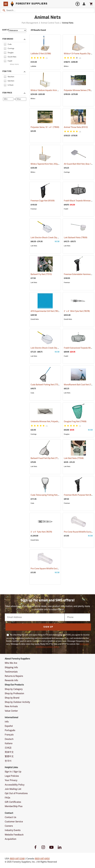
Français (9, 735)
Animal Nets (68, 23)
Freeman (34, 209)
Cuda (32, 393)
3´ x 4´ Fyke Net (41, 532)
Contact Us (10, 817)
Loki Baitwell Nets (76, 238)
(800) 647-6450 (42, 859)
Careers (9, 826)
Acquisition (10, 839)
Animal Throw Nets (76, 127)
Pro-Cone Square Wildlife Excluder (49, 569)
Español (9, 726)
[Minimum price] (8, 99)
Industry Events (13, 830)
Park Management (30, 23)
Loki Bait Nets (74, 458)
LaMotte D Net (41, 54)
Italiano (9, 743)
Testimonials (11, 672)
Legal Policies (12, 776)
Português (10, 730)
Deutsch (9, 739)
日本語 (8, 748)
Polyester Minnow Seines (79, 90)
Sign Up (48, 627)
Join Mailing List (13, 789)
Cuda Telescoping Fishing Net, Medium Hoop (54, 495)
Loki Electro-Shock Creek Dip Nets (50, 238)
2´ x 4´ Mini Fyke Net (77, 311)
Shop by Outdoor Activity (17, 702)
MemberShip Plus (14, 806)
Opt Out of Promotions (16, 793)
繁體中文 (9, 756)
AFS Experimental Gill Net (46, 311)
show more (14, 64)
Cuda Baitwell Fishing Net (46, 385)
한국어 (8, 761)
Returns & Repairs (14, 676)
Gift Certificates (13, 802)
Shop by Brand (12, 698)
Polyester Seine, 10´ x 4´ (45, 127)
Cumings (67, 172)
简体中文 (9, 752)
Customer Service (14, 822)
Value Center (11, 711)
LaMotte (33, 66)
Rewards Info (11, 680)
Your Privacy (11, 780)
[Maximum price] (21, 99)
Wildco (66, 66)
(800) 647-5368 (17, 859)
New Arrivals (11, 706)
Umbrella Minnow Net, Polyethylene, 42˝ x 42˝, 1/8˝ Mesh (59, 422)
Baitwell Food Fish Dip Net (46, 458)
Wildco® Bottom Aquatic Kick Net (49, 90)
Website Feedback (14, 835)
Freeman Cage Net (43, 201)
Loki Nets (34, 246)
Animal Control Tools (50, 23)
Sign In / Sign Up (13, 772)
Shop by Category (14, 689)
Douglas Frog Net (75, 422)
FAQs (7, 798)
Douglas (67, 434)
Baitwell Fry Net (41, 274)
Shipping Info (11, 667)
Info (7, 722)
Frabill (66, 209)
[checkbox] (5, 44)
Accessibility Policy (15, 785)
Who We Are (11, 663)
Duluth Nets (35, 319)
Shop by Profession (14, 694)
